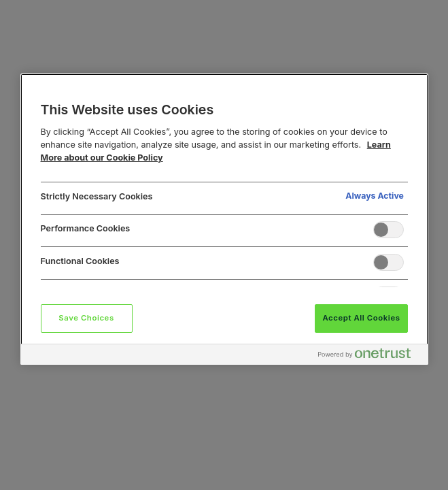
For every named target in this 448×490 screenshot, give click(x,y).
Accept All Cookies (361, 318)
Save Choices (86, 318)
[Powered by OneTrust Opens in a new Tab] (370, 356)
